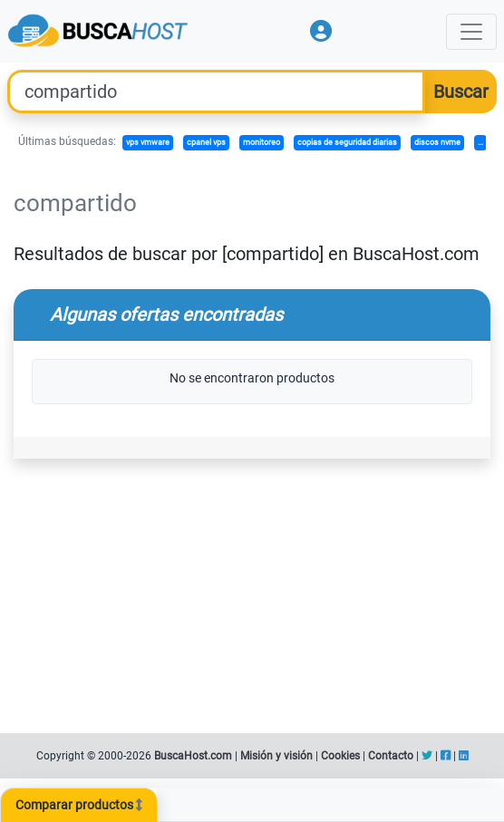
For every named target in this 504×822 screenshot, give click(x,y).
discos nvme (437, 142)
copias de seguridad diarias (347, 142)
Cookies (340, 756)
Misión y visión (276, 756)
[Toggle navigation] (471, 32)
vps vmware (148, 142)
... (480, 142)
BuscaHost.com (193, 756)
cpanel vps (206, 142)
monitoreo (262, 142)
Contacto (391, 756)
